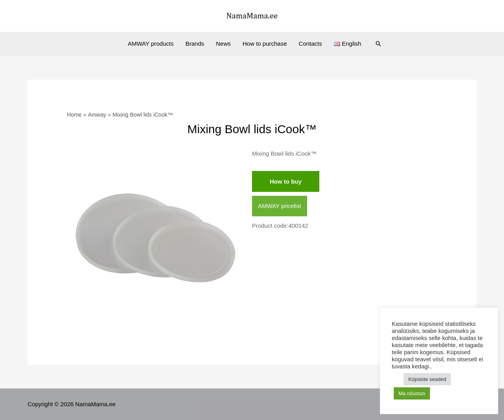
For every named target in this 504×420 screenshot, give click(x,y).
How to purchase (265, 44)
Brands (195, 44)
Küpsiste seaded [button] (427, 379)
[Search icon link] (378, 44)
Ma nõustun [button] (412, 393)
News (223, 44)
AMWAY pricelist (280, 206)
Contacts (310, 44)
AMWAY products (151, 44)
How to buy (286, 181)
